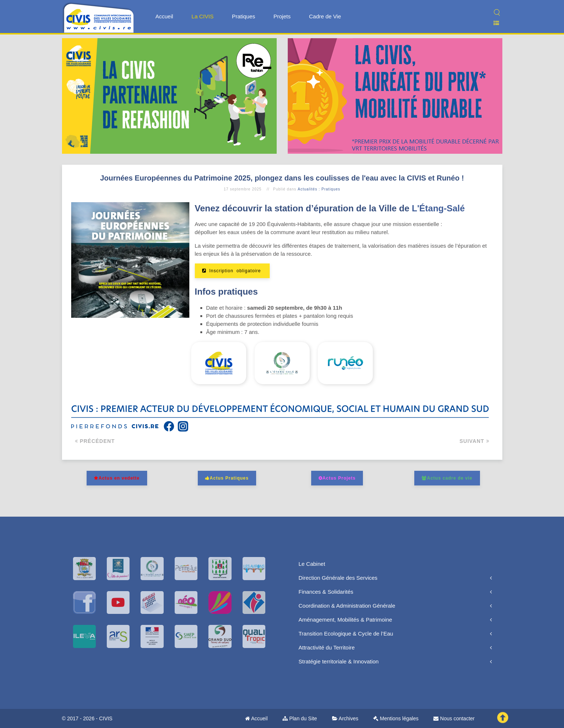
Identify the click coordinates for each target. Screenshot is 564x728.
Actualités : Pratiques (319, 189)
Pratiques (243, 16)
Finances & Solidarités (326, 592)
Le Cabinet (312, 564)
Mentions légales (396, 718)
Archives (345, 718)
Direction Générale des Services (338, 578)
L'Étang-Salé (438, 208)
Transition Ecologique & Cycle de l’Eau (346, 634)
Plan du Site (300, 718)
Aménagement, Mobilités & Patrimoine (345, 620)
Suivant (474, 441)
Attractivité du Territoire (327, 647)
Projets (282, 16)
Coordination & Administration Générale (347, 606)
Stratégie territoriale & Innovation (339, 661)
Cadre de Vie (325, 16)
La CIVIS (203, 16)
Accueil (164, 16)
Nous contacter (454, 718)
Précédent (95, 441)
